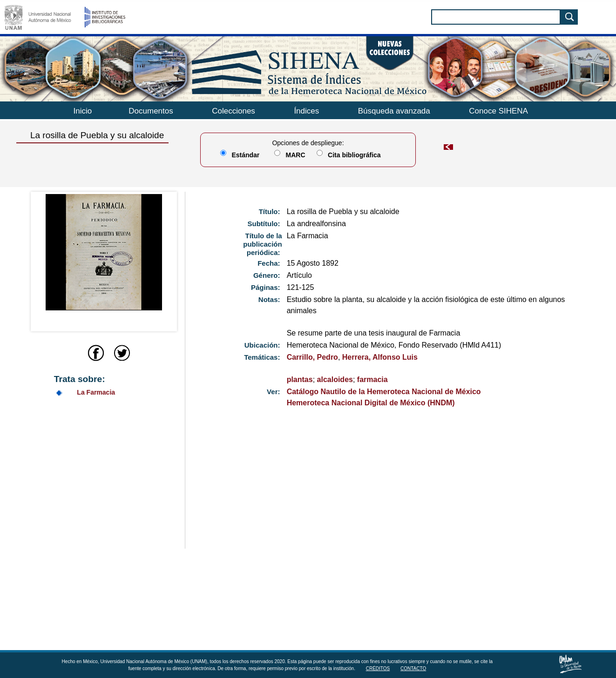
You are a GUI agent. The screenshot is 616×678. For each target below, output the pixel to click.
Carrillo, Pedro (312, 357)
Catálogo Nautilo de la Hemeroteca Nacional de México (384, 392)
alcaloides (335, 379)
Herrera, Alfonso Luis (380, 357)
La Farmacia (96, 392)
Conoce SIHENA (498, 111)
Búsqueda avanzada (394, 111)
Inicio (83, 111)
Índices (306, 111)
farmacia (372, 379)
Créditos (378, 668)
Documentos (151, 111)
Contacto (413, 668)
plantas (300, 379)
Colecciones (234, 111)
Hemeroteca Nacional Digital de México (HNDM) (371, 403)
